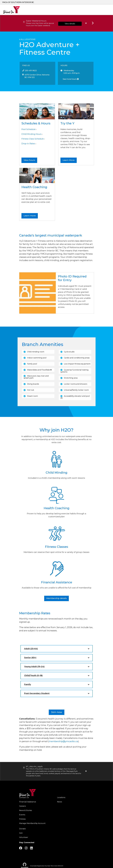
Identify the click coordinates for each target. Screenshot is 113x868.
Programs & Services (43, 10)
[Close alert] (86, 771)
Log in (106, 2)
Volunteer (24, 838)
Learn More (69, 160)
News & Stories (26, 811)
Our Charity (27, 10)
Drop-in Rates (28, 144)
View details (70, 24)
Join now (57, 712)
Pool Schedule (28, 130)
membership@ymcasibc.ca (63, 742)
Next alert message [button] (93, 23)
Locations (65, 10)
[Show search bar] (64, 2)
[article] (56, 23)
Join (21, 833)
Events (22, 815)
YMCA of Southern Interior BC (18, 2)
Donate (73, 2)
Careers (98, 2)
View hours (29, 160)
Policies (22, 819)
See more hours (71, 79)
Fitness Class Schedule (33, 139)
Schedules (91, 10)
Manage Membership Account (32, 824)
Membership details (56, 599)
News (59, 802)
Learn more (30, 216)
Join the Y (86, 2)
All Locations (28, 40)
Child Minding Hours (31, 134)
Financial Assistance (28, 802)
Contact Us (24, 798)
